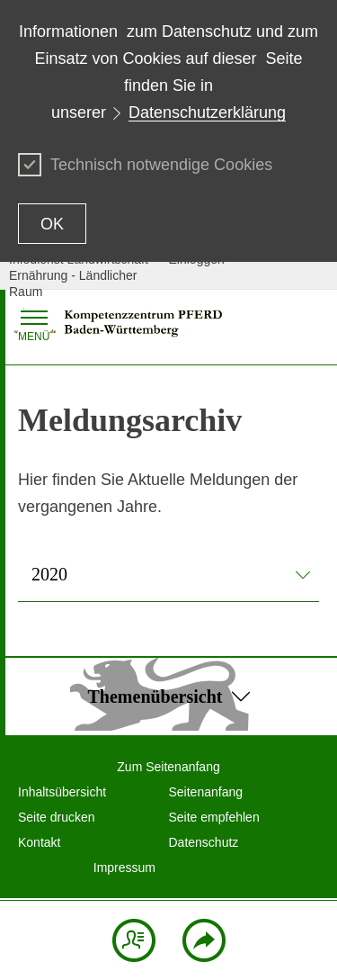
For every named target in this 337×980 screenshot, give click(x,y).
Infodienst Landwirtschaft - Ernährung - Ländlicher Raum (82, 275)
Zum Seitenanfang (168, 767)
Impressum (124, 868)
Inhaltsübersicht (62, 792)
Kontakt (39, 842)
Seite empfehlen (214, 817)
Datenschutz (204, 842)
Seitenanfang (206, 792)
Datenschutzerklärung (207, 112)
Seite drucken (57, 817)
